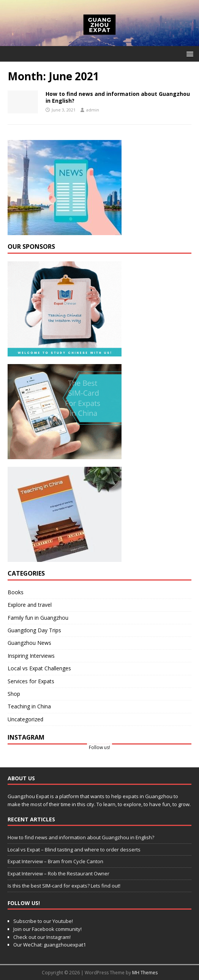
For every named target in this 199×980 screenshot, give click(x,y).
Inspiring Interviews (31, 656)
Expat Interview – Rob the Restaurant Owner (58, 873)
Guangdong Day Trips (34, 630)
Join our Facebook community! (47, 929)
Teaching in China (29, 706)
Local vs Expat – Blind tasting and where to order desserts (74, 850)
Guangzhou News (29, 643)
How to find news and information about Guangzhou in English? (118, 97)
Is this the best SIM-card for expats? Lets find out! (64, 886)
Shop (14, 694)
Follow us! (99, 747)
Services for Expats (31, 681)
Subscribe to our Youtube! (43, 921)
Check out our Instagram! (42, 937)
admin (93, 110)
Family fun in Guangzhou (38, 618)
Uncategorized (25, 719)
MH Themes (145, 973)
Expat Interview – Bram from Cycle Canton (55, 861)
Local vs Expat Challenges (39, 668)
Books (16, 592)
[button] (189, 53)
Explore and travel (30, 605)
